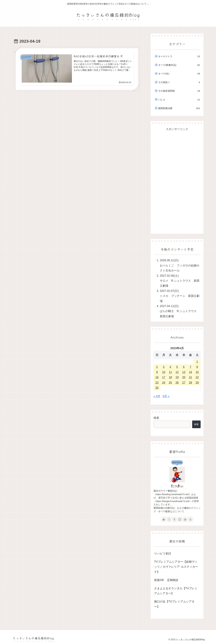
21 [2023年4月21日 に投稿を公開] (190, 377)
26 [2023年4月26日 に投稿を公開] (177, 383)
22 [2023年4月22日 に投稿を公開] (197, 377)
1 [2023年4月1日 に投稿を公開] (197, 362)
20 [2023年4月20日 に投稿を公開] (184, 377)
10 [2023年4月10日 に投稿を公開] (164, 372)
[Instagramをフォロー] (180, 519)
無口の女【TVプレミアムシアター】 (174, 604)
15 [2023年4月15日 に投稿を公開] (197, 372)
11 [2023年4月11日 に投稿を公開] (170, 372)
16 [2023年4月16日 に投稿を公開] (157, 377)
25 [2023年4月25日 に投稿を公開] (170, 383)
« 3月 (157, 396)
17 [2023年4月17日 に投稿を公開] (164, 377)
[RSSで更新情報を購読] (190, 519)
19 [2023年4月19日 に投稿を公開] (177, 377)
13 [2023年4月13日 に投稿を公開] (184, 372)
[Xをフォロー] (169, 519)
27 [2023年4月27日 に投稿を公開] (184, 383)
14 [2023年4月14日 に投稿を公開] (190, 372)
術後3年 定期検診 (166, 580)
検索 (156, 418)
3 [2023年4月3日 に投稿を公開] (164, 367)
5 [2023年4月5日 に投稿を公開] (177, 367)
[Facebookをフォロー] (174, 519)
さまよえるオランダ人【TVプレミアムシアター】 (176, 591)
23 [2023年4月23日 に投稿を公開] (157, 383)
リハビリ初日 (163, 554)
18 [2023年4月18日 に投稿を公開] (170, 377)
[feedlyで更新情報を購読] (185, 519)
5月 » (166, 396)
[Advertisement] (177, 179)
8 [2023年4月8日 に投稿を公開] (197, 367)
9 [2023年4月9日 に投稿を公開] (157, 372)
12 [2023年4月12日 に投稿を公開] (177, 372)
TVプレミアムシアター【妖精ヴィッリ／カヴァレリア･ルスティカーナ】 (176, 567)
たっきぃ (177, 486)
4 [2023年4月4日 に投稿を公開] (170, 367)
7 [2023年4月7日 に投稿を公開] (190, 367)
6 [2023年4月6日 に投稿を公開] (184, 367)
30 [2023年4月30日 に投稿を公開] (157, 388)
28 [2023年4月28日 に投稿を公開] (190, 383)
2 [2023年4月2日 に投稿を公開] (157, 367)
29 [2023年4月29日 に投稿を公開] (197, 383)
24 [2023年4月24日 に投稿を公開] (164, 383)
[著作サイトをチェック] (164, 519)
